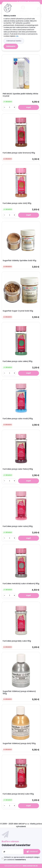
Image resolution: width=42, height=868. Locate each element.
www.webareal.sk (30, 866)
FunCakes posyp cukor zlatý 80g (17, 203)
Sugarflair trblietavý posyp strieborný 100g (19, 692)
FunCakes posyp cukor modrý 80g (18, 419)
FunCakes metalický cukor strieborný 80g (21, 584)
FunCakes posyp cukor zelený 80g (18, 361)
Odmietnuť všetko (14, 41)
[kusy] (10, 107)
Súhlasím (11, 46)
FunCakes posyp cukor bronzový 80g (19, 153)
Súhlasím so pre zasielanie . (22, 858)
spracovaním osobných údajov (27, 857)
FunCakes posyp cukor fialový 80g (18, 469)
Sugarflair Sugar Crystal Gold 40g (18, 311)
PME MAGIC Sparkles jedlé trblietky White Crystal (20, 95)
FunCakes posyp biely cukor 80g (17, 641)
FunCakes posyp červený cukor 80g (18, 794)
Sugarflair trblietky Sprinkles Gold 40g (19, 261)
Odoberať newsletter (16, 845)
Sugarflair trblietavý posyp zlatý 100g (19, 743)
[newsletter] (32, 852)
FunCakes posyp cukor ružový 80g (18, 526)
